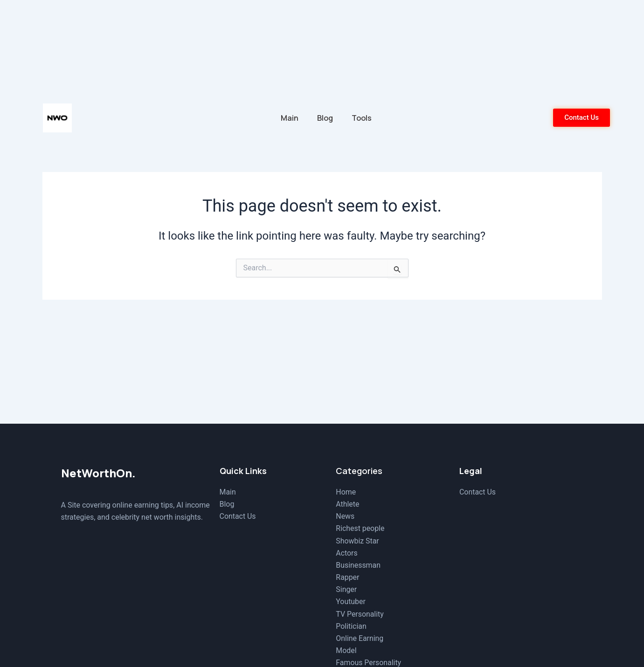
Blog (325, 118)
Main (290, 118)
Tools (362, 118)
